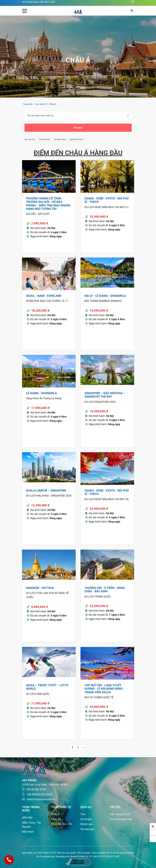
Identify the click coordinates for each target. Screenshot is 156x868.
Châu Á (55, 814)
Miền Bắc (27, 818)
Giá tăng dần (45, 139)
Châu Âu (56, 819)
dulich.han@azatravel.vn (39, 799)
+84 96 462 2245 (34, 789)
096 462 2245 (48, 2)
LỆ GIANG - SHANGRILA (42, 393)
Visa (83, 814)
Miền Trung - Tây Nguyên (32, 825)
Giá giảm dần (60, 139)
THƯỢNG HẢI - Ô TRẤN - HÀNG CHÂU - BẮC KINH (105, 590)
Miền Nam (28, 832)
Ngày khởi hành (76, 139)
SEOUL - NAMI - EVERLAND (44, 296)
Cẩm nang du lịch (120, 814)
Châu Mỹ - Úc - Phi (62, 824)
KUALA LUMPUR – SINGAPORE (46, 491)
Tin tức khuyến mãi (121, 819)
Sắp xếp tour (30, 139)
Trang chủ (28, 104)
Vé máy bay (87, 829)
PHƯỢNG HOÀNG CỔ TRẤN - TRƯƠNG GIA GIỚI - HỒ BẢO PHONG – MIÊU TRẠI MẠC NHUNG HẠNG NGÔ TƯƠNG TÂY (48, 204)
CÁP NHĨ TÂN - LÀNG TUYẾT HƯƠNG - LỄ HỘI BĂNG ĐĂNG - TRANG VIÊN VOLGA (104, 689)
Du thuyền (86, 819)
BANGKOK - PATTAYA (40, 588)
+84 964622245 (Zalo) (37, 794)
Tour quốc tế (41, 104)
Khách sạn (87, 824)
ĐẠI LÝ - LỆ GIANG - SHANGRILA (105, 296)
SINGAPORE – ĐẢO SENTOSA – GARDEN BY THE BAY (105, 395)
